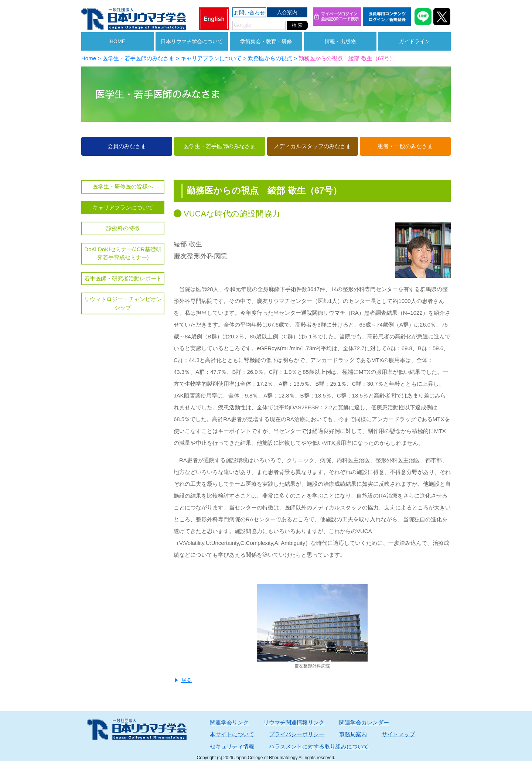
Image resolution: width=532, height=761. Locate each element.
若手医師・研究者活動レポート (123, 278)
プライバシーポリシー (297, 734)
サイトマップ (398, 734)
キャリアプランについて (123, 207)
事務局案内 (353, 734)
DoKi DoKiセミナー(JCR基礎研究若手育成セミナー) (123, 253)
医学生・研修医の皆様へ (123, 186)
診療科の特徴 (123, 228)
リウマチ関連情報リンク (294, 722)
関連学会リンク (229, 722)
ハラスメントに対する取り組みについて (319, 746)
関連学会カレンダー (364, 722)
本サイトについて (232, 734)
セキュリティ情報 (232, 746)
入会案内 (287, 12)
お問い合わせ (249, 13)
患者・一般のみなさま (405, 146)
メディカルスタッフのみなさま (313, 146)
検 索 (297, 25)
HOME (117, 41)
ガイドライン (415, 41)
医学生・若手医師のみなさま (220, 146)
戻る (187, 680)
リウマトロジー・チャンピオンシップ (123, 303)
